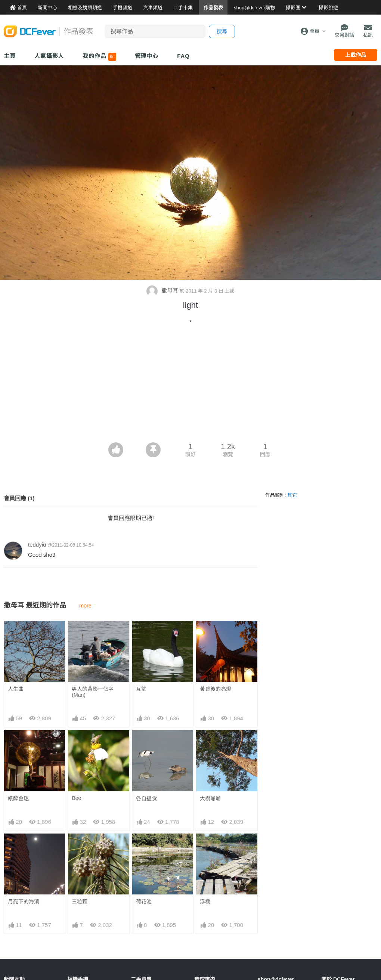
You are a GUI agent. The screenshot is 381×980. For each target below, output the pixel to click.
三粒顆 (80, 902)
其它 (292, 495)
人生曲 (16, 689)
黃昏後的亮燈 (216, 689)
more (85, 606)
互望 (141, 689)
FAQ (183, 56)
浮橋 (205, 902)
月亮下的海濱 (24, 902)
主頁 (10, 56)
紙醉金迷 (18, 798)
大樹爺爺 (210, 798)
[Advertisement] (190, 386)
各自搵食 (146, 798)
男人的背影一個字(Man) (93, 692)
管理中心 (147, 56)
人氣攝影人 (49, 56)
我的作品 (99, 57)
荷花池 (144, 902)
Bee (76, 798)
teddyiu (37, 545)
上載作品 (356, 55)
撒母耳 (163, 290)
